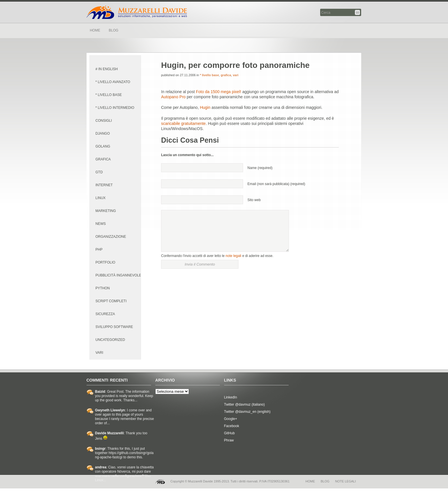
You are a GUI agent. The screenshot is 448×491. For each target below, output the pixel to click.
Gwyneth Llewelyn (110, 410)
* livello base (109, 95)
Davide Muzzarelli (137, 12)
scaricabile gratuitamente (183, 123)
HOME (95, 30)
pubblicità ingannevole (118, 275)
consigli (104, 121)
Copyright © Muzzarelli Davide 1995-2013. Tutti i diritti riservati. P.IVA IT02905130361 (230, 481)
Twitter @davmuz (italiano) (244, 404)
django (103, 133)
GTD (99, 172)
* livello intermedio (115, 108)
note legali (233, 256)
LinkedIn (231, 397)
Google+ (231, 419)
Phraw (229, 440)
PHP (99, 250)
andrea (101, 467)
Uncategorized (110, 340)
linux (100, 198)
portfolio (105, 262)
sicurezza (105, 314)
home (310, 481)
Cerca (358, 12)
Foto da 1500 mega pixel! (218, 92)
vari (99, 353)
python (103, 288)
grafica (103, 159)
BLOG (114, 30)
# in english (107, 69)
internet (104, 185)
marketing (106, 211)
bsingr (100, 449)
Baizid (100, 392)
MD (160, 482)
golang (103, 146)
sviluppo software (114, 327)
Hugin (205, 107)
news (101, 224)
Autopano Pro (173, 97)
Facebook (232, 426)
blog (325, 481)
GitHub (229, 433)
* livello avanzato (113, 82)
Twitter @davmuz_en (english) (247, 412)
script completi (111, 301)
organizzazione (111, 237)
